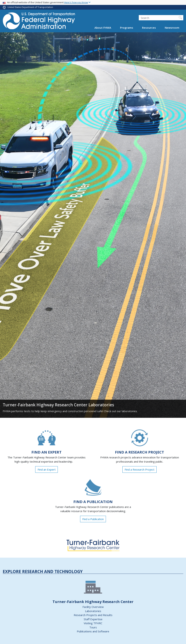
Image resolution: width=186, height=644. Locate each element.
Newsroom (172, 28)
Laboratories (93, 611)
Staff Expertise (93, 619)
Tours (93, 627)
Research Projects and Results (93, 615)
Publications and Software (93, 631)
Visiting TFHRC (93, 623)
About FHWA (103, 28)
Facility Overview (93, 607)
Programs (127, 28)
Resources (149, 28)
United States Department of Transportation (30, 7)
